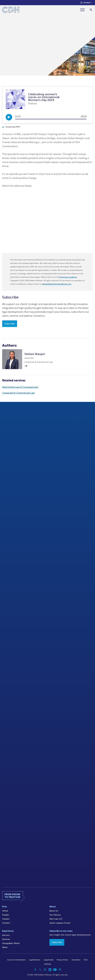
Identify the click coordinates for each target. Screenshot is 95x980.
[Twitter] (40, 970)
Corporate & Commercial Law (18, 393)
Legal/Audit (49, 960)
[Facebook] (35, 970)
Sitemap (48, 964)
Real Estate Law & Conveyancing (20, 387)
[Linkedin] (50, 970)
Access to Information (16, 960)
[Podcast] (60, 970)
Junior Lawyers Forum (60, 923)
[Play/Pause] (9, 117)
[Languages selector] (86, 3)
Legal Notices (35, 960)
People (6, 915)
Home (5, 911)
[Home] (11, 10)
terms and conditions (68, 277)
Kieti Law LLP (56, 919)
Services (6, 939)
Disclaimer (76, 960)
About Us (54, 911)
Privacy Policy (62, 960)
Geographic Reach (11, 943)
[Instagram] (45, 970)
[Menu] (84, 10)
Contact (6, 923)
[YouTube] (55, 970)
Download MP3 (11, 127)
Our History (55, 915)
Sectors (6, 935)
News (5, 947)
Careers (6, 919)
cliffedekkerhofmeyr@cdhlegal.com (57, 284)
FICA (86, 960)
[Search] (91, 10)
